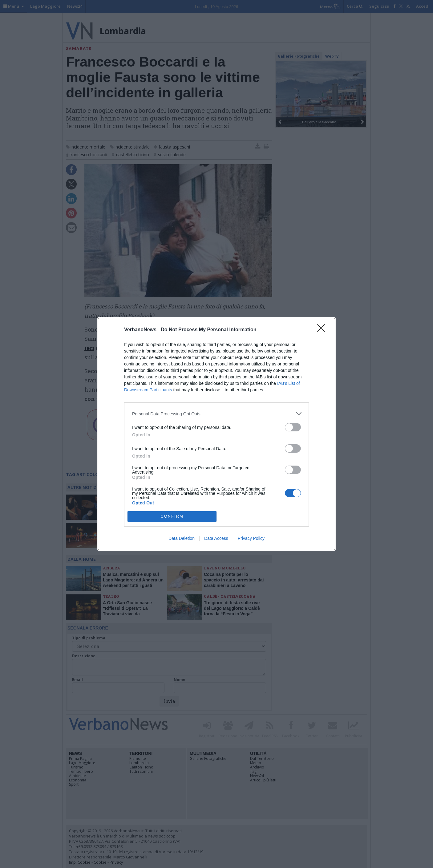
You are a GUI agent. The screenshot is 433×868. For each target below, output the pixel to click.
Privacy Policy (251, 538)
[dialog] (216, 434)
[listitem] (216, 414)
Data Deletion (182, 538)
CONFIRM (172, 517)
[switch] (293, 427)
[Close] (323, 330)
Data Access (216, 538)
